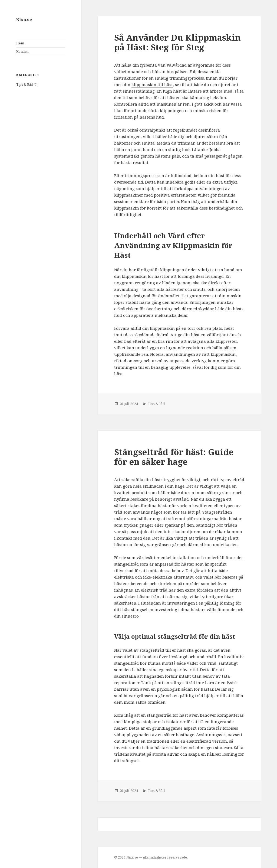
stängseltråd (126, 564)
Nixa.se (24, 19)
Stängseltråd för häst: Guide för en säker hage (174, 457)
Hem (20, 43)
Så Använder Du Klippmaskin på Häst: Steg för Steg (177, 42)
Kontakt (22, 52)
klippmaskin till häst (152, 84)
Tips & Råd (24, 85)
